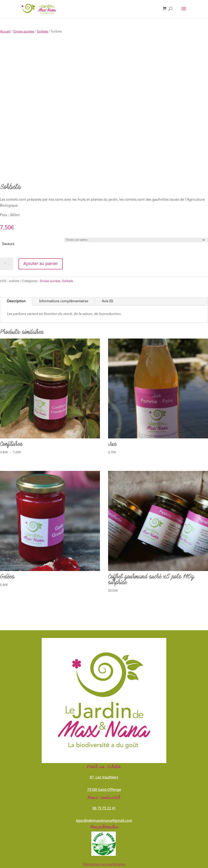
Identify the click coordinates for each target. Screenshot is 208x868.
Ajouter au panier (41, 264)
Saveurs (8, 244)
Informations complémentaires (64, 301)
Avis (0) (107, 301)
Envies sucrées (24, 32)
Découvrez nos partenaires (104, 864)
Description (16, 301)
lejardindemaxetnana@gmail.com (104, 820)
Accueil (5, 32)
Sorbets (43, 32)
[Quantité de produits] (7, 264)
